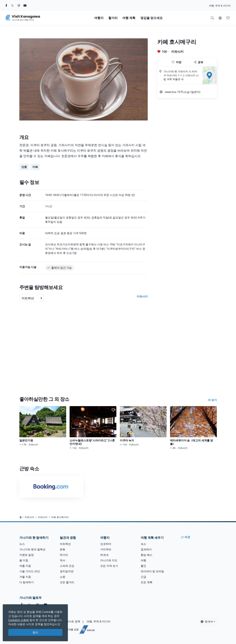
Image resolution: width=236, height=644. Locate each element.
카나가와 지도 (109, 560)
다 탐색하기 (27, 582)
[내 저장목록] (228, 18)
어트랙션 (65, 544)
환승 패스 (147, 555)
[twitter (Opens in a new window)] (12, 5)
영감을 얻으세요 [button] (152, 18)
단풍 (24, 167)
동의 (35, 632)
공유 (199, 62)
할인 (143, 566)
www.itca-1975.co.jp (177, 92)
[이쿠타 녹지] (143, 426)
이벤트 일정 (27, 555)
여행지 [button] (99, 18)
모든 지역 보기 (109, 566)
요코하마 (106, 544)
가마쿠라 (106, 549)
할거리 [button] (113, 18)
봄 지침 (24, 560)
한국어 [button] (207, 622)
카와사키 (177, 52)
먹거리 (64, 555)
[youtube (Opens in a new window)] (25, 5)
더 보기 (212, 400)
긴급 (143, 577)
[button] (220, 18)
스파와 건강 (67, 566)
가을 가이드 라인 (30, 571)
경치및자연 (67, 571)
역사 (63, 560)
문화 (63, 549)
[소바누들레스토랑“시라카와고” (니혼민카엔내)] (93, 428)
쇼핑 (63, 577)
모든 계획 (147, 582)
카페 (35, 167)
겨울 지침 (25, 577)
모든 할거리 (67, 582)
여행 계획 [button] (129, 18)
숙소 (143, 544)
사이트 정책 (73, 621)
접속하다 (146, 549)
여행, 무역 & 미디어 (220, 6)
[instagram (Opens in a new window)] (19, 5)
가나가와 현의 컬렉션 (32, 549)
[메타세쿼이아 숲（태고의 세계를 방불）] (193, 428)
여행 (143, 560)
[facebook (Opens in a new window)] (6, 5)
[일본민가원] (43, 426)
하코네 (104, 555)
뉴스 (22, 544)
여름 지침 (25, 566)
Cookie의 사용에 (19, 620)
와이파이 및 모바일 (152, 571)
